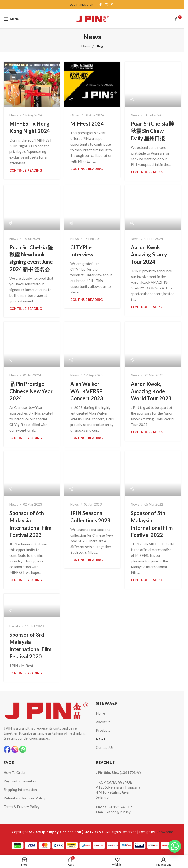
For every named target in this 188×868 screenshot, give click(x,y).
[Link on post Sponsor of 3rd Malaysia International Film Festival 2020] (32, 605)
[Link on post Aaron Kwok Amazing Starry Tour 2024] (153, 208)
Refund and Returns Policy (24, 798)
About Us (103, 722)
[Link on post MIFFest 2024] (92, 84)
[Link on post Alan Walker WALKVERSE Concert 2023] (92, 344)
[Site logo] (92, 18)
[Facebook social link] (101, 5)
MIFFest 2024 (87, 124)
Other (75, 115)
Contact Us (105, 747)
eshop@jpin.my (119, 812)
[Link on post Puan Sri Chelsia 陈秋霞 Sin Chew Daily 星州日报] (153, 84)
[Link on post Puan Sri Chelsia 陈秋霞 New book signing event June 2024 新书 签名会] (32, 208)
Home (86, 46)
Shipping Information (20, 790)
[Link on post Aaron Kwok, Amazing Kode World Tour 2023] (153, 344)
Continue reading (26, 170)
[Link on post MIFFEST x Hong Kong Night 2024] (32, 84)
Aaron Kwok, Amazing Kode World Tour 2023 (151, 391)
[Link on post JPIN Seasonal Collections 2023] (92, 474)
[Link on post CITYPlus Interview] (92, 208)
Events (15, 626)
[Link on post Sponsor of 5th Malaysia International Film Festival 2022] (153, 474)
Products (103, 730)
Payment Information (20, 781)
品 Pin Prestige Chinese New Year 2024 (31, 391)
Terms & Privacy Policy (22, 807)
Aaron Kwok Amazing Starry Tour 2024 (149, 255)
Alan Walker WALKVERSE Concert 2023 (87, 391)
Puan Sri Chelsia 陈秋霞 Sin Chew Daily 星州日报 (153, 131)
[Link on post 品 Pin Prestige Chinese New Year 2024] (32, 344)
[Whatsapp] (175, 846)
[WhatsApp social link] (112, 5)
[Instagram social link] (106, 5)
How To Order (15, 772)
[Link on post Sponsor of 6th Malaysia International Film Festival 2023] (32, 474)
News (14, 115)
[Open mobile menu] (11, 19)
